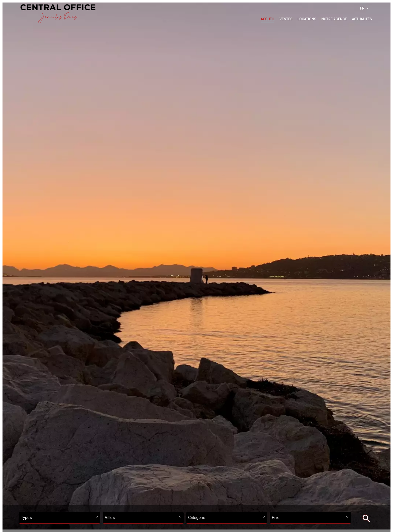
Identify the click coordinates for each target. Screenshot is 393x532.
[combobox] (60, 518)
